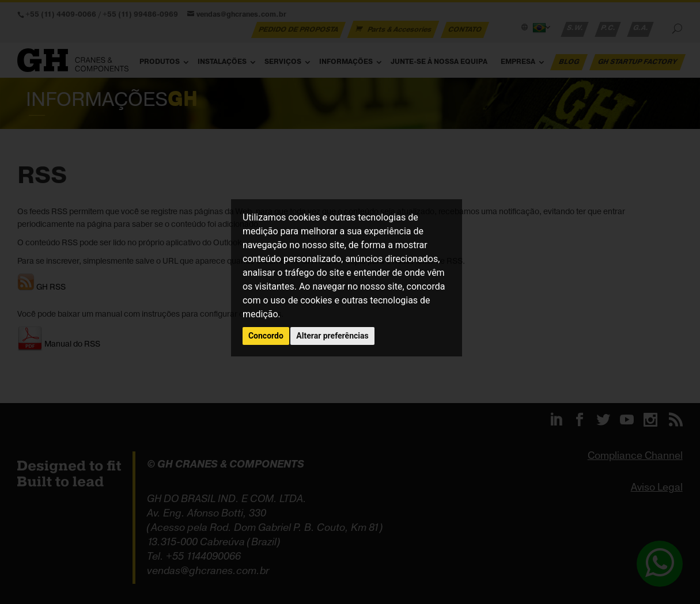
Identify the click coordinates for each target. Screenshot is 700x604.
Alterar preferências (332, 336)
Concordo (266, 336)
